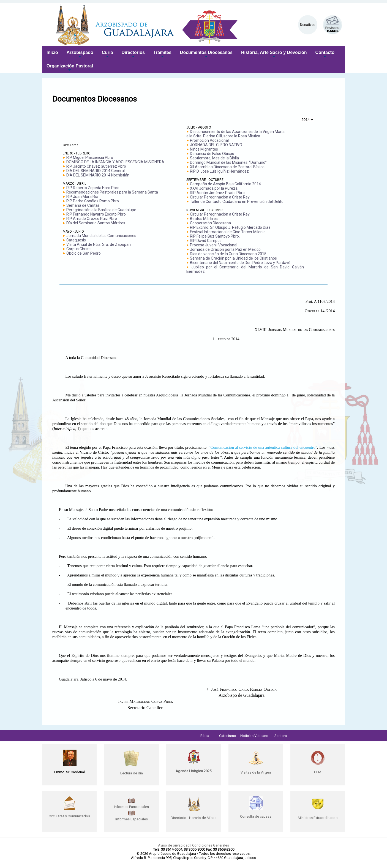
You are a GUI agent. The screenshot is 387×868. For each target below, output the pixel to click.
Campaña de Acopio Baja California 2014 (225, 184)
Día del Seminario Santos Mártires (96, 223)
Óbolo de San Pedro (84, 253)
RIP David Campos (206, 241)
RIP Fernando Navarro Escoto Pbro (96, 214)
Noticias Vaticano (254, 736)
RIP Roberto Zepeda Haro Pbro (93, 188)
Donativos (308, 25)
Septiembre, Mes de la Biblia (214, 158)
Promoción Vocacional (209, 140)
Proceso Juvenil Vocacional (214, 245)
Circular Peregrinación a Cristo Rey (220, 197)
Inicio (52, 52)
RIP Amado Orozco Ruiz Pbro (92, 219)
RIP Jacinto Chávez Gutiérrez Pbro (96, 166)
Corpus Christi (78, 249)
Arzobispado (80, 55)
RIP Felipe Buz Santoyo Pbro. (215, 236)
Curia (107, 55)
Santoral (281, 736)
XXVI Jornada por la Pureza (214, 188)
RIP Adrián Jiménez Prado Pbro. (218, 193)
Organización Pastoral (70, 68)
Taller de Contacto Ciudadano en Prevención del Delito (237, 202)
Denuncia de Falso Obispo (212, 154)
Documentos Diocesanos (206, 55)
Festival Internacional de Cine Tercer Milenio (228, 232)
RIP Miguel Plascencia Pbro (90, 157)
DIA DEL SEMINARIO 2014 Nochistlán (98, 175)
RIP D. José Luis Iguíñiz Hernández (219, 171)
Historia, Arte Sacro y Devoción (274, 55)
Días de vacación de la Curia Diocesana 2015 (228, 254)
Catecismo (228, 736)
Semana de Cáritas (83, 205)
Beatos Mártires (204, 219)
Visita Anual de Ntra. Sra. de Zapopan (99, 244)
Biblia (205, 736)
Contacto (325, 55)
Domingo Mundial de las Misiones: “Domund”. (229, 162)
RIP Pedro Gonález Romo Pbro (93, 201)
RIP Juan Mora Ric (82, 197)
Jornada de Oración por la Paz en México (225, 249)
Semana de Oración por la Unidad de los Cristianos (233, 258)
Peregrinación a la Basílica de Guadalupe (101, 210)
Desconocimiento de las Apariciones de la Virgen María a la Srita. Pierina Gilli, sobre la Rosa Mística (235, 134)
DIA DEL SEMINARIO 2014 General (96, 171)
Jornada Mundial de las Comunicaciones (101, 236)
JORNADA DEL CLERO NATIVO (216, 145)
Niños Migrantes (204, 149)
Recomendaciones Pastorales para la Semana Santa (112, 192)
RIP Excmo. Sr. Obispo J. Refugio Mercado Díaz (230, 227)
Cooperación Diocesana (210, 223)
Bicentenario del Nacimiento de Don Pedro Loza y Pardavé (240, 263)
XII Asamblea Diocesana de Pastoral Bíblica (227, 167)
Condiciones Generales (211, 845)
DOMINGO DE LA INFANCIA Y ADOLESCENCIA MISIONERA (115, 162)
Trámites (162, 55)
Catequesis (76, 240)
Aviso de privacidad (174, 845)
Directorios (133, 55)
